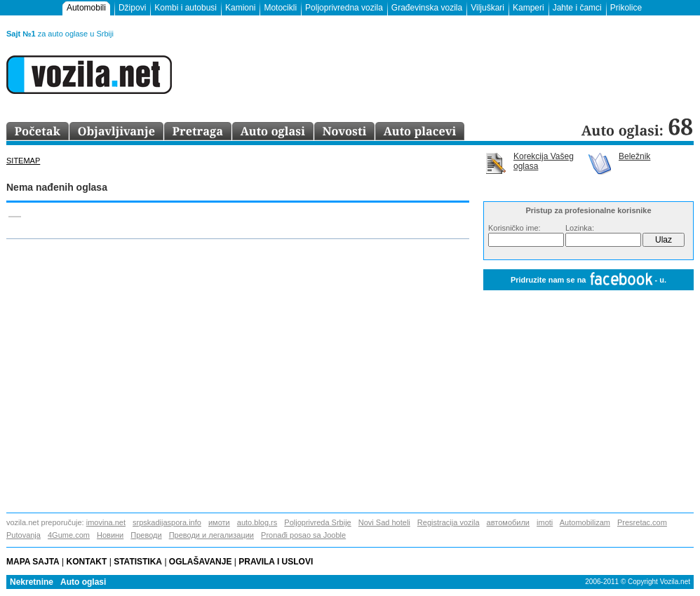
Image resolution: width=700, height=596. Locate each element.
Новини (110, 535)
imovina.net (106, 522)
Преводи (146, 535)
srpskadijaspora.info (167, 522)
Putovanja (23, 535)
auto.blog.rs (257, 522)
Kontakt (87, 562)
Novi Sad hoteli (384, 522)
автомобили (508, 522)
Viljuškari (487, 8)
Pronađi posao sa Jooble (303, 535)
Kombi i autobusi (186, 8)
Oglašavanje (201, 562)
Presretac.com (642, 522)
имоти (219, 522)
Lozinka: (580, 228)
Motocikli (280, 8)
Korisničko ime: (514, 228)
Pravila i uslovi (278, 562)
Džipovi (132, 8)
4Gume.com (69, 535)
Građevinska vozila (427, 8)
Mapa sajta (33, 562)
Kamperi (529, 8)
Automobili (86, 8)
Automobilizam (585, 522)
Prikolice (626, 8)
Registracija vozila (449, 522)
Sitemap (23, 161)
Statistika (138, 562)
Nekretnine (32, 582)
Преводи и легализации (211, 535)
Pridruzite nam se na (588, 280)
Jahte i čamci (577, 8)
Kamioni (240, 8)
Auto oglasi (83, 582)
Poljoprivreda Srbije (317, 522)
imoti (545, 522)
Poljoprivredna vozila (344, 8)
